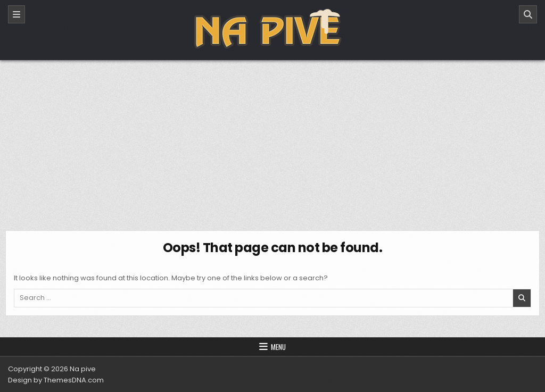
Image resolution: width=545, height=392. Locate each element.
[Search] (528, 14)
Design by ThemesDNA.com (56, 380)
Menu (278, 347)
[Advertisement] (272, 140)
